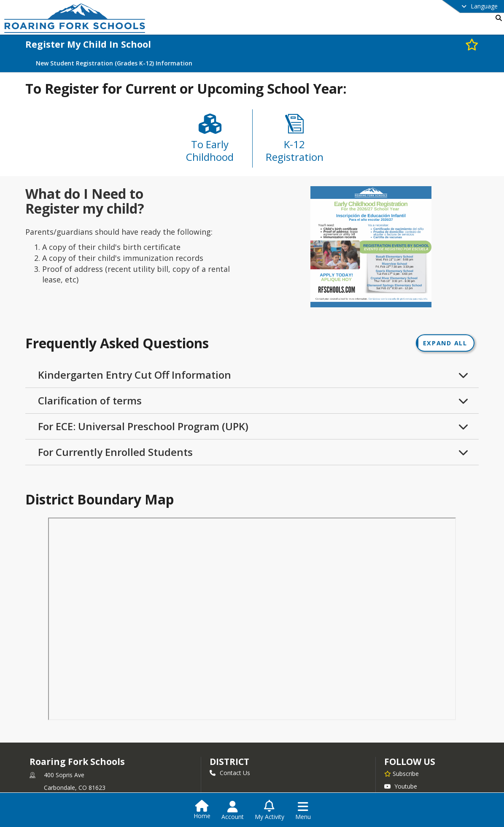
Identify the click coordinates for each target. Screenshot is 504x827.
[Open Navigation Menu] (303, 811)
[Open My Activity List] (270, 811)
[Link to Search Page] (497, 18)
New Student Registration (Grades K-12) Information (114, 63)
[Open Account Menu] (233, 811)
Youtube (401, 788)
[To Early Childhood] (210, 142)
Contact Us (230, 774)
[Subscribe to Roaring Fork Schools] (402, 775)
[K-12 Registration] (295, 142)
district (229, 763)
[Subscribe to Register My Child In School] (472, 44)
